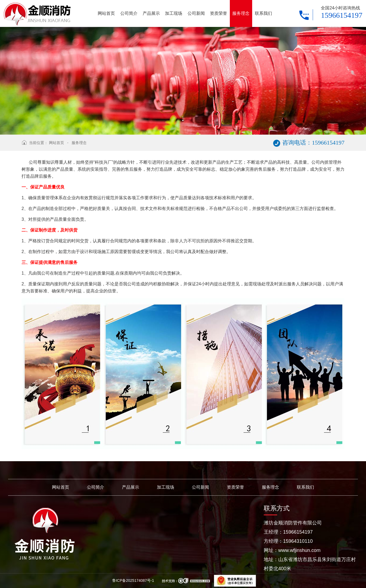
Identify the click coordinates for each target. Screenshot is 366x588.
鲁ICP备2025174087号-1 (134, 580)
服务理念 (79, 143)
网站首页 (57, 143)
